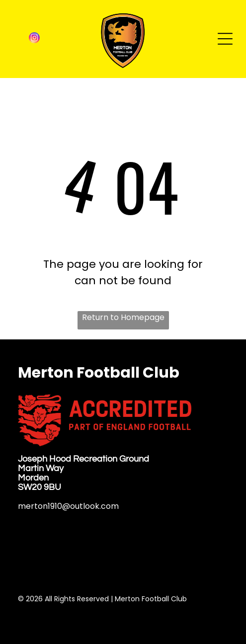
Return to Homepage (123, 317)
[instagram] (34, 39)
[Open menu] (225, 39)
